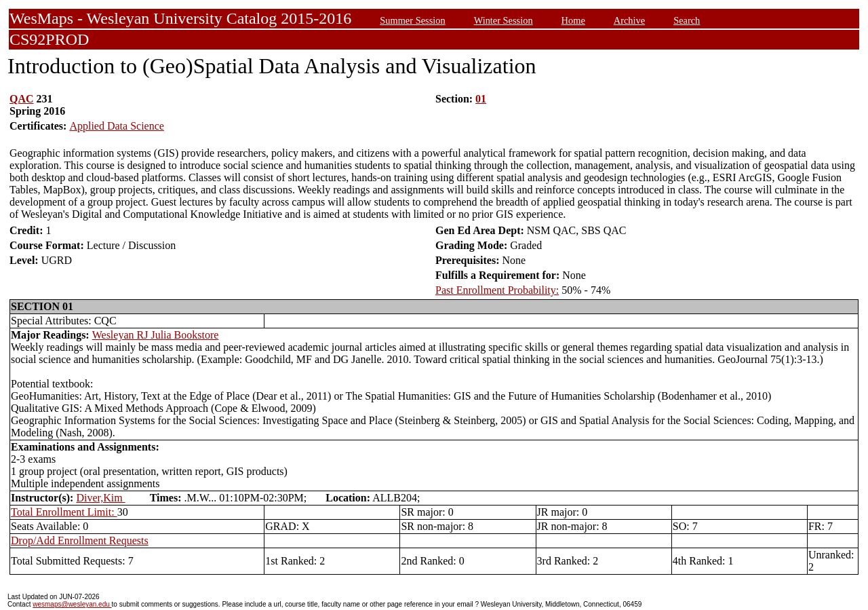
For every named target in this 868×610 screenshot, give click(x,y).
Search (687, 20)
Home (573, 20)
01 (481, 99)
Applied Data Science (117, 126)
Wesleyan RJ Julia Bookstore (156, 335)
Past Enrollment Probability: (497, 290)
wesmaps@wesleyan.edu (72, 604)
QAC (22, 99)
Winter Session (504, 20)
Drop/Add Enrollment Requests (80, 540)
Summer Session (412, 20)
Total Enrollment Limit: (64, 512)
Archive (629, 20)
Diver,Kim (100, 498)
